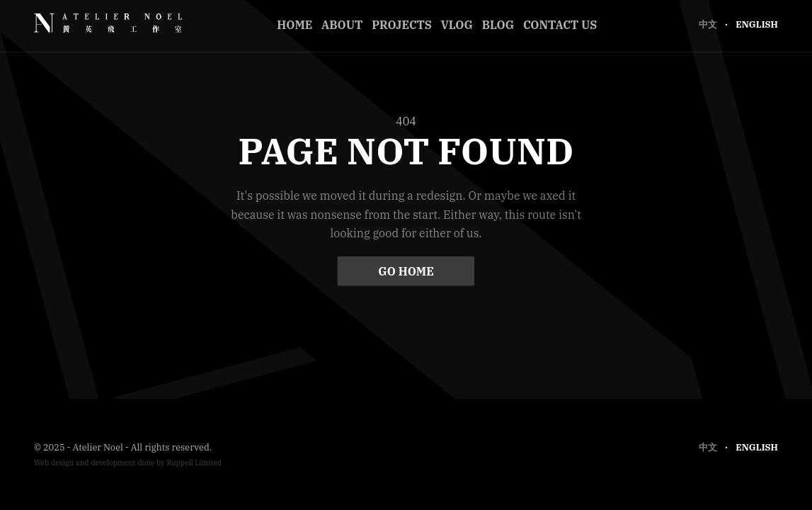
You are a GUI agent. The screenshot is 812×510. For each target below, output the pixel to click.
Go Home (406, 271)
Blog (498, 25)
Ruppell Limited (194, 463)
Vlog (457, 25)
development (113, 463)
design (62, 463)
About (342, 25)
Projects (402, 25)
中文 (709, 24)
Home (295, 25)
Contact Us (560, 25)
